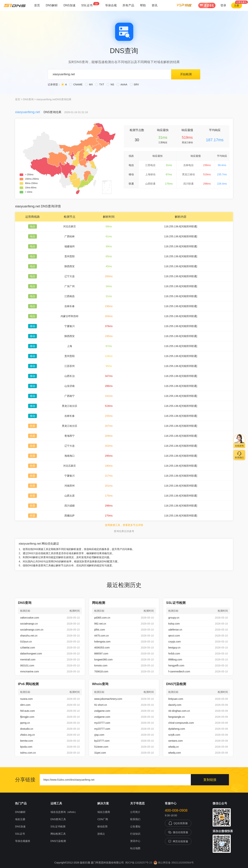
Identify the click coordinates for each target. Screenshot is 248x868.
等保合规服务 (23, 841)
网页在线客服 (178, 841)
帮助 (143, 5)
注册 (237, 5)
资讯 (155, 5)
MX (89, 84)
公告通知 (135, 826)
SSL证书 (90, 4)
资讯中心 (135, 841)
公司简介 (135, 812)
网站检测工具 (58, 834)
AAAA (122, 84)
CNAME (76, 84)
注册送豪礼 (241, 2)
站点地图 (135, 848)
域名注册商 (104, 812)
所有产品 (128, 5)
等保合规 (111, 5)
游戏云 (101, 834)
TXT (100, 84)
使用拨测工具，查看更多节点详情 (124, 525)
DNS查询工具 (58, 819)
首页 (37, 5)
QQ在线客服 (178, 823)
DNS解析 (52, 5)
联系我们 (135, 819)
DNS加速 (70, 5)
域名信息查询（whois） (64, 812)
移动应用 (102, 826)
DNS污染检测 (58, 841)
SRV (134, 84)
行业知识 (135, 834)
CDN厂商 (103, 819)
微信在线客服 (178, 832)
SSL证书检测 (58, 826)
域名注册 (20, 819)
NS (110, 84)
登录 (223, 5)
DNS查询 (28, 99)
